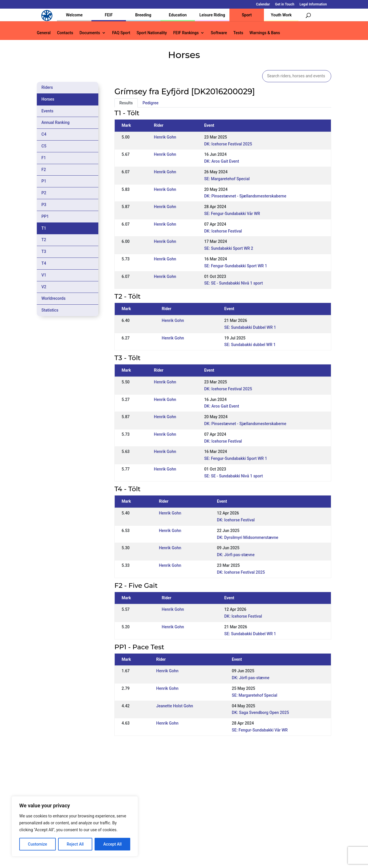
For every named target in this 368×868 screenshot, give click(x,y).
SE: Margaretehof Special (227, 179)
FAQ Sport (121, 33)
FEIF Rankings (186, 33)
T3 (44, 251)
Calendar (263, 4)
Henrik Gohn (165, 137)
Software (219, 33)
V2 (44, 287)
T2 (44, 240)
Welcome (74, 15)
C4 (44, 134)
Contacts (65, 33)
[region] (75, 826)
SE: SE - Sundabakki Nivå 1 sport (233, 283)
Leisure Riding (212, 15)
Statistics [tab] (50, 310)
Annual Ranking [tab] (55, 122)
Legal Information (313, 4)
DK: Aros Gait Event (222, 161)
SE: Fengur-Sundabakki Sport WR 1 (236, 266)
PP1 (45, 216)
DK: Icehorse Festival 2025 (228, 144)
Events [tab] (47, 111)
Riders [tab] (47, 87)
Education (178, 15)
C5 (44, 146)
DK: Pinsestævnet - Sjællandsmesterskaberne (245, 196)
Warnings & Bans (265, 33)
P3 (44, 205)
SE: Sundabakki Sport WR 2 (229, 248)
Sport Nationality (152, 33)
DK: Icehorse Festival (223, 231)
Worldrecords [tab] (53, 298)
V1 (44, 275)
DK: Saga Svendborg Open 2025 (260, 713)
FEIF (109, 15)
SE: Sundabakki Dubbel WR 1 (250, 327)
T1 (44, 228)
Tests (238, 33)
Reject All (75, 844)
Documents (90, 33)
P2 (44, 193)
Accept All (112, 844)
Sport (247, 15)
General (44, 33)
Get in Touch (285, 4)
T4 (44, 263)
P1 (44, 181)
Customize (38, 844)
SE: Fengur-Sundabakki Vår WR (232, 214)
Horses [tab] (48, 99)
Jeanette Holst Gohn (175, 706)
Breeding (143, 15)
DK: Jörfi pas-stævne (236, 555)
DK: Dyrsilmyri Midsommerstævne (248, 537)
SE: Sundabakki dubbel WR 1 (250, 345)
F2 (44, 170)
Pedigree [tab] (151, 103)
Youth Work (281, 15)
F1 (44, 158)
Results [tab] (126, 103)
